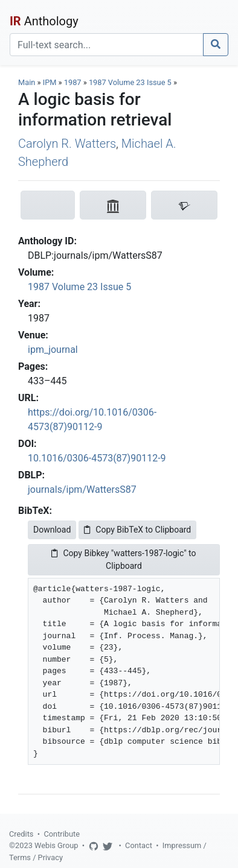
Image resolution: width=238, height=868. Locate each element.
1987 (73, 82)
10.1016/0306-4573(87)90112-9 (97, 458)
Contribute (62, 834)
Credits (21, 834)
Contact (139, 845)
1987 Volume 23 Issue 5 (131, 82)
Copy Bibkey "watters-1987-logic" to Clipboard (124, 559)
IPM (50, 82)
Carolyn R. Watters (67, 144)
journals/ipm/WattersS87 (82, 489)
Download (52, 530)
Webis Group (56, 845)
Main (27, 82)
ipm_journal (53, 350)
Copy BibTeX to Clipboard (137, 530)
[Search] (107, 45)
